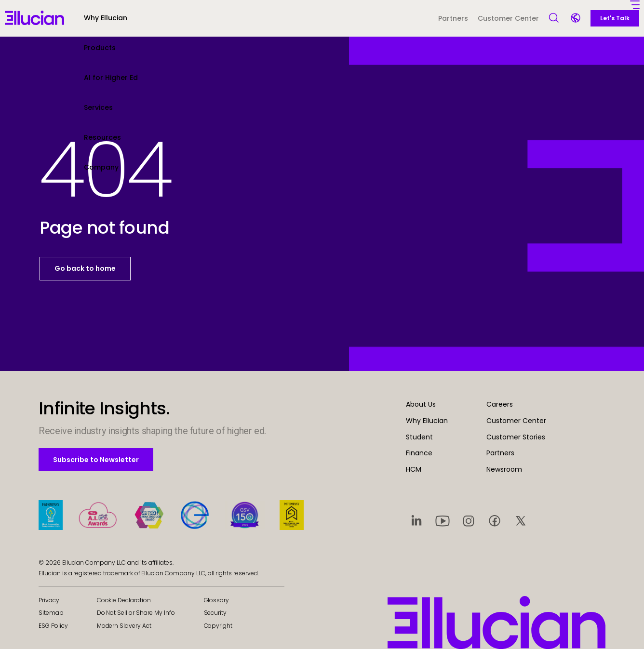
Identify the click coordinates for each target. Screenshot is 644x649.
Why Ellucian (427, 421)
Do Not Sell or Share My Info (136, 613)
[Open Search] (554, 18)
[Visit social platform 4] (495, 520)
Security (215, 613)
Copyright (218, 626)
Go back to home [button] (85, 268)
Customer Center (508, 18)
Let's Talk (615, 18)
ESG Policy (53, 626)
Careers (500, 404)
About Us (421, 404)
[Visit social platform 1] (416, 520)
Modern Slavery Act (124, 626)
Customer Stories (516, 437)
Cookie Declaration (124, 600)
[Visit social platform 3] (469, 520)
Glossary (217, 600)
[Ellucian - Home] (34, 18)
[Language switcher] (577, 19)
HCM (414, 469)
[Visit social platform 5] (521, 520)
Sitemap (51, 613)
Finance (419, 453)
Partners (453, 18)
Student (419, 437)
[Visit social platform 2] (443, 520)
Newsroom (504, 469)
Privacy (49, 600)
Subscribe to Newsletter (96, 459)
